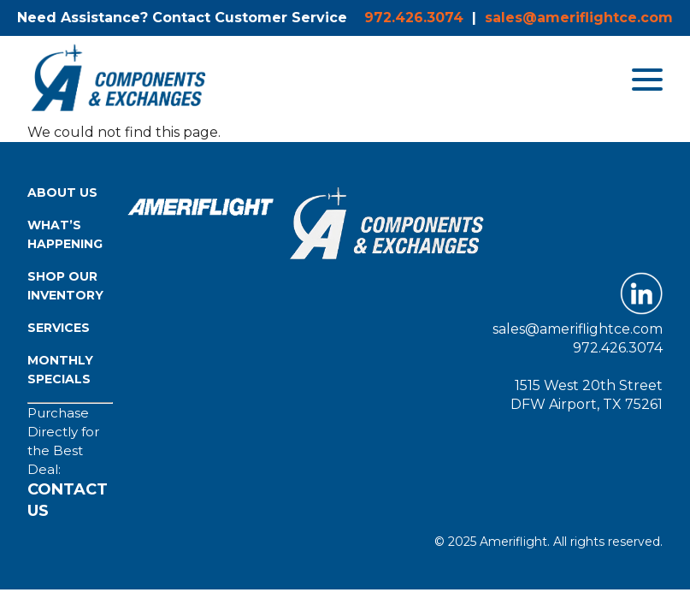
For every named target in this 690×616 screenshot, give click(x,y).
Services (59, 328)
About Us (62, 192)
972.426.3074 (414, 18)
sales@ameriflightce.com (579, 18)
